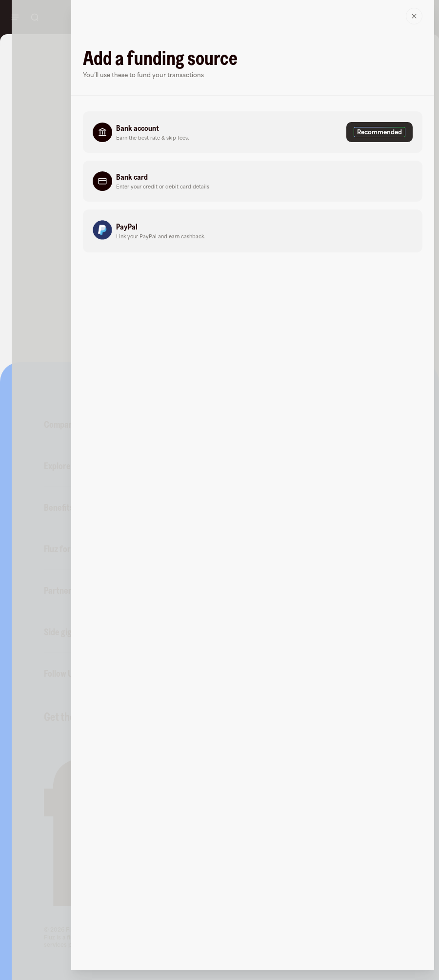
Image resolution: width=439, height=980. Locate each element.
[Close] (414, 16)
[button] (253, 132)
